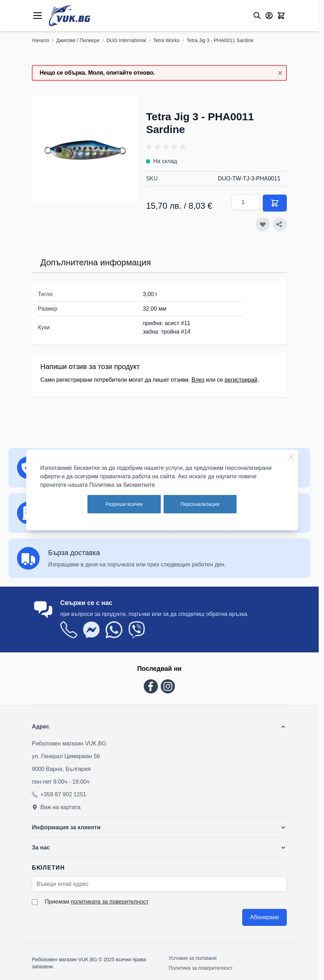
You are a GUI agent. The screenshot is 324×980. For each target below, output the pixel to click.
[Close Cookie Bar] (291, 457)
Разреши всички (124, 504)
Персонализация (200, 504)
